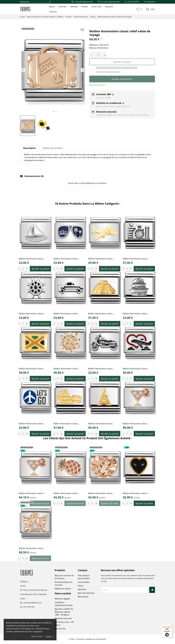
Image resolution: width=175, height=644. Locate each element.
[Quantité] (98, 55)
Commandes (84, 582)
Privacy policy (37, 636)
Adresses (82, 589)
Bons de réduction (86, 593)
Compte (83, 570)
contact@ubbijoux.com (32, 603)
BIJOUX (52, 7)
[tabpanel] (53, 70)
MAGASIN (109, 7)
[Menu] (171, 626)
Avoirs (81, 586)
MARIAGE (74, 7)
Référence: (94, 45)
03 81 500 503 (29, 607)
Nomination (103, 48)
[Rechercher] (36, 2)
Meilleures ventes (63, 589)
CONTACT (53, 12)
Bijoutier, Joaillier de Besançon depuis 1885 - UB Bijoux (64, 612)
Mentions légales (62, 599)
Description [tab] (30, 148)
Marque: (93, 48)
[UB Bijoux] (30, 9)
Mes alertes (83, 597)
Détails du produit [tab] (53, 148)
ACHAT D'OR (96, 7)
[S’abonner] (152, 590)
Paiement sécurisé (63, 618)
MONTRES (63, 7)
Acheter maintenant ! (122, 79)
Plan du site (60, 629)
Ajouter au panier (122, 62)
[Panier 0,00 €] (150, 9)
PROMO (85, 7)
